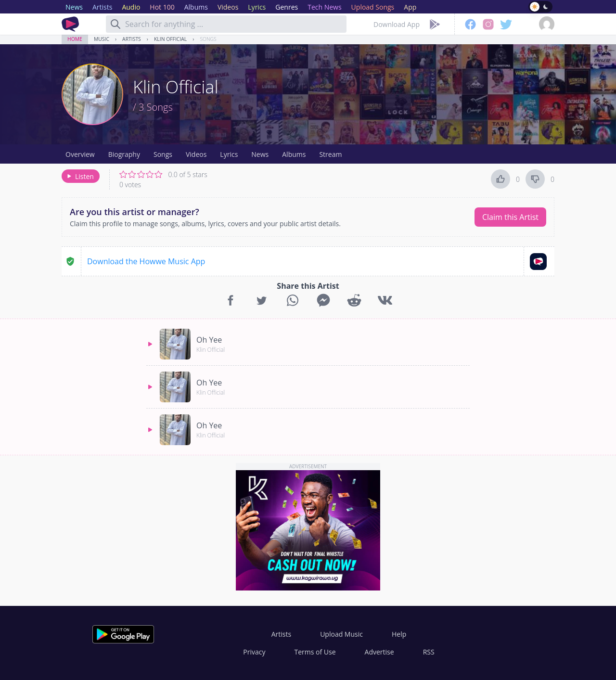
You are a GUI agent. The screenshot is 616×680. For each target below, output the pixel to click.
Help (399, 634)
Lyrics (229, 154)
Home (75, 39)
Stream (330, 154)
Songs (208, 39)
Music (102, 39)
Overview (80, 154)
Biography (124, 154)
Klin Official (170, 39)
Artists (132, 39)
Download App (397, 24)
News (260, 154)
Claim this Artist (510, 217)
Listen (80, 176)
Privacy (254, 652)
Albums (294, 154)
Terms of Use (315, 652)
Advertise (379, 652)
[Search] (115, 24)
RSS (429, 652)
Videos (196, 154)
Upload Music (341, 634)
